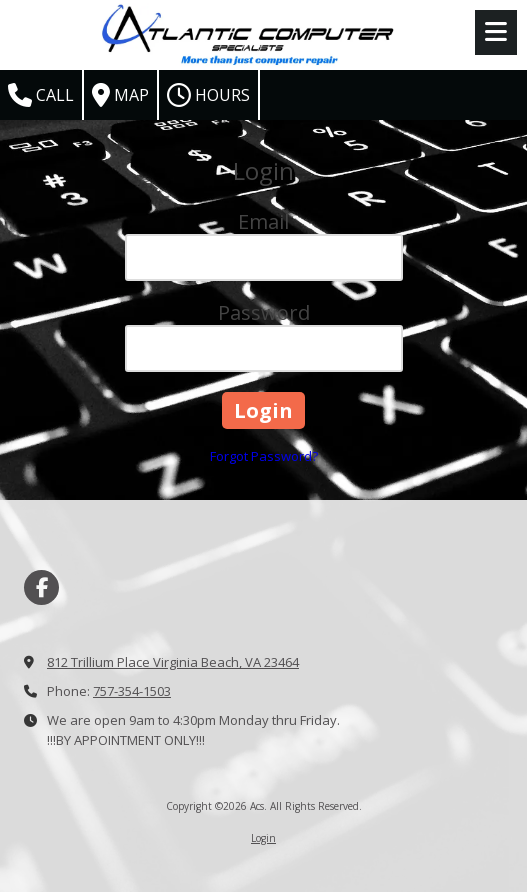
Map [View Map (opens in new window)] (120, 95)
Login (263, 838)
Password (264, 312)
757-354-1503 (132, 691)
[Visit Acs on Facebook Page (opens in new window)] (41, 587)
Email (263, 221)
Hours (208, 95)
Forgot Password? (264, 456)
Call (41, 95)
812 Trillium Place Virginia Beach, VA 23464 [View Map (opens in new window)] (173, 662)
